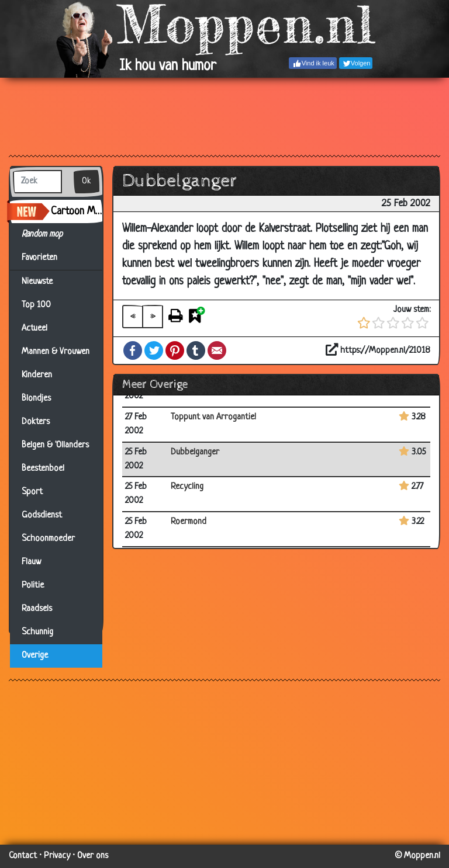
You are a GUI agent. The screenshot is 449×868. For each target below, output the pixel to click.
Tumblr (196, 350)
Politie (33, 586)
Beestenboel (43, 469)
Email (217, 350)
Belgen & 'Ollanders (55, 445)
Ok (87, 181)
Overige (35, 656)
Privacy (57, 856)
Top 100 (36, 305)
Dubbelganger (195, 452)
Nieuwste (37, 282)
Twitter (154, 350)
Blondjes (36, 399)
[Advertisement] (224, 116)
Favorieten (46, 258)
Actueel (34, 329)
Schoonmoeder (48, 539)
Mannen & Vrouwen (56, 352)
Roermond (189, 522)
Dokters (36, 422)
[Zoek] (37, 182)
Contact (23, 856)
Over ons (93, 856)
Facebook (133, 350)
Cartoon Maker (77, 211)
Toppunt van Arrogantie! (213, 417)
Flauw (31, 562)
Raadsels (37, 609)
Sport (32, 492)
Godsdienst (42, 515)
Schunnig (37, 632)
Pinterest (175, 350)
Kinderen (37, 375)
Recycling (187, 487)
